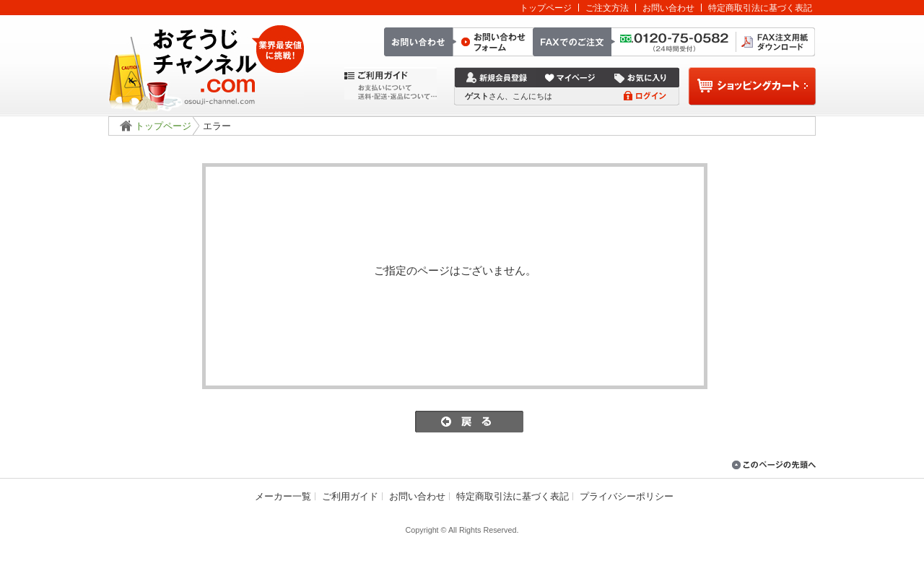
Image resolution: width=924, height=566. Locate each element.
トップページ (546, 8)
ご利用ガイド (350, 496)
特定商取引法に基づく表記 (760, 8)
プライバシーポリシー (627, 496)
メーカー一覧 (283, 496)
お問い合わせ (668, 8)
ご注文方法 (607, 8)
